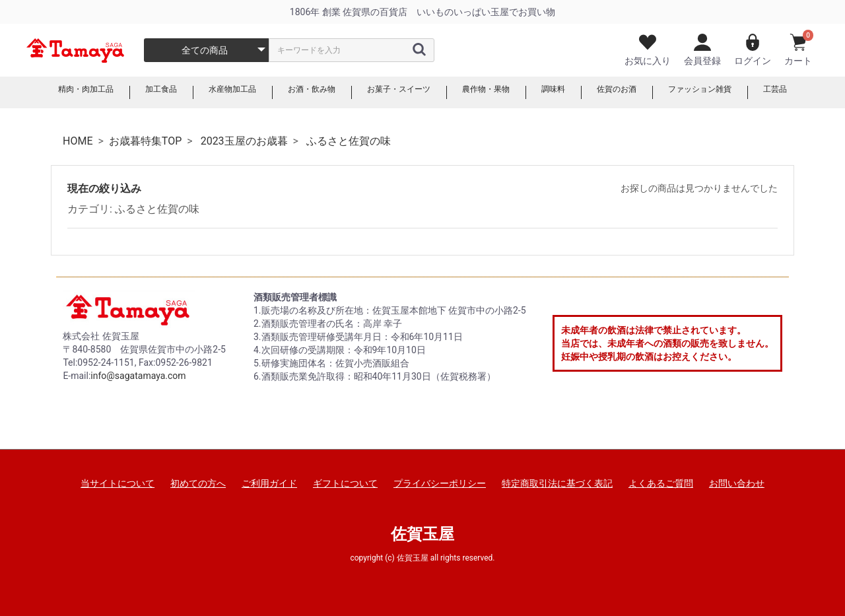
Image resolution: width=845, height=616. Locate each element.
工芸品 (810, 92)
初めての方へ (198, 483)
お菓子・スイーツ (397, 92)
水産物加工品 (214, 92)
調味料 (567, 92)
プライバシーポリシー (440, 483)
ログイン (753, 50)
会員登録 (702, 50)
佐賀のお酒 (636, 92)
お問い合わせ (737, 483)
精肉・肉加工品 (53, 92)
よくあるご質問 (661, 483)
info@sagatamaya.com (138, 376)
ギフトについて (345, 483)
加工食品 (136, 92)
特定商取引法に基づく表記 (557, 483)
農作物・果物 (494, 92)
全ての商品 (205, 50)
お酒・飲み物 (301, 92)
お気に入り (648, 50)
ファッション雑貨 (727, 92)
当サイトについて (118, 483)
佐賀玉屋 (422, 534)
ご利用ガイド (269, 483)
